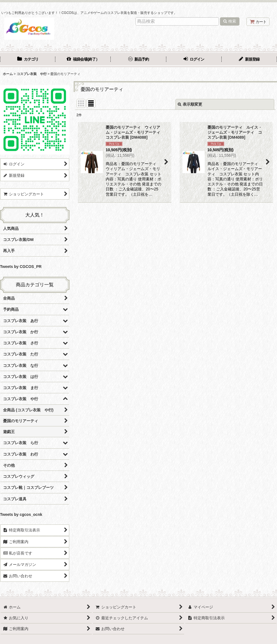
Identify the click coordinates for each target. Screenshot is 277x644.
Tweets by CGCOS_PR (21, 267)
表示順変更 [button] (190, 104)
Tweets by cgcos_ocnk (21, 514)
